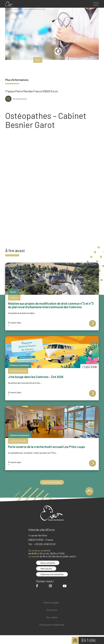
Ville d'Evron (9, 9)
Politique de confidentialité (52, 625)
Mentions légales (51, 603)
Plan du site (52, 610)
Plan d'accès (46, 569)
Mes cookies (52, 617)
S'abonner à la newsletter (52, 574)
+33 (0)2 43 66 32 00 (45, 544)
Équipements (18, 9)
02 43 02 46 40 (20, 99)
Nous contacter (48, 563)
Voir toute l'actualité (52, 482)
